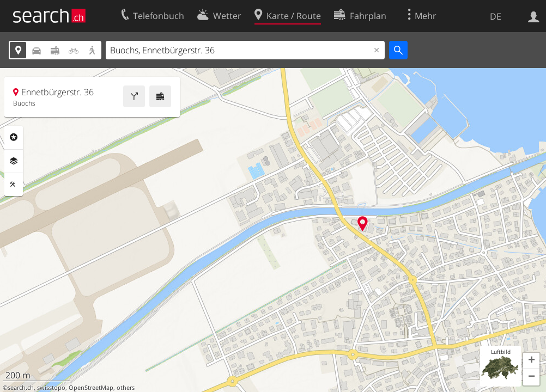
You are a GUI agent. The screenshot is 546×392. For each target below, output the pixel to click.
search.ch (21, 388)
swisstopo (51, 388)
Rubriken (14, 137)
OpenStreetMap (91, 388)
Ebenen (14, 161)
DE (496, 16)
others (126, 388)
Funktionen (14, 185)
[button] (531, 361)
